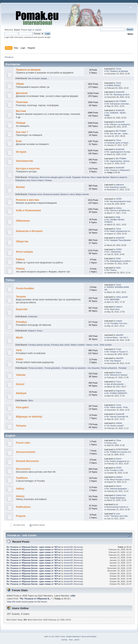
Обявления (23, 221)
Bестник (21, 111)
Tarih (19, 350)
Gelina (119, 208)
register (38, 30)
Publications (23, 507)
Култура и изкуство (28, 169)
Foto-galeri (22, 407)
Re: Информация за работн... (119, 261)
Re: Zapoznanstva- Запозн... (119, 161)
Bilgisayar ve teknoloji (29, 417)
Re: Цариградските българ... (119, 152)
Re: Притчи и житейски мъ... (119, 210)
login (30, 30)
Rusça (40, 331)
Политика (22, 102)
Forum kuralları (25, 288)
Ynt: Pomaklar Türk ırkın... (117, 323)
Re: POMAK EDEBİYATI (117, 393)
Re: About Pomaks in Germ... (119, 480)
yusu (118, 514)
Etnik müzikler (106, 345)
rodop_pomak (122, 297)
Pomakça (21, 322)
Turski (118, 349)
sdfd (73, 596)
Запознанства (24, 161)
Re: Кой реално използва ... (119, 104)
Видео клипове (82, 194)
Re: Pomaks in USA (115, 470)
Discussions (23, 469)
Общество (22, 241)
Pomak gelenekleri (53, 368)
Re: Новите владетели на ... (119, 461)
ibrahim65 (120, 92)
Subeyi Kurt (121, 495)
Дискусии (22, 93)
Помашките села (23, 180)
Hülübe (119, 423)
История (21, 152)
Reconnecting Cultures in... (118, 507)
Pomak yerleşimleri (109, 368)
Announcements (26, 452)
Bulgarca (32, 331)
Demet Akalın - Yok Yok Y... (118, 338)
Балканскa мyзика (51, 194)
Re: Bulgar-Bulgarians (116, 498)
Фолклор (86, 177)
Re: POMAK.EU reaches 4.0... (119, 452)
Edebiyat (21, 393)
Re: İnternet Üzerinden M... (118, 417)
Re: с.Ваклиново (114, 252)
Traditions (22, 478)
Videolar (21, 375)
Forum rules (23, 443)
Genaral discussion (27, 461)
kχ (117, 504)
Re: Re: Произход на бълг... (118, 94)
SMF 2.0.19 (49, 636)
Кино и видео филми (100, 177)
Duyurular (22, 309)
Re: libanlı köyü (113, 309)
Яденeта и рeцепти (119, 177)
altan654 (120, 335)
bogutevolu (121, 391)
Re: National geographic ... (118, 489)
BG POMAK (121, 101)
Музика (20, 187)
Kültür (20, 359)
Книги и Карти (37, 180)
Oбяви (20, 84)
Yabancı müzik (92, 345)
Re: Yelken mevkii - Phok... (118, 407)
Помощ (20, 269)
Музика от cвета (67, 194)
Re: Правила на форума (117, 71)
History (20, 496)
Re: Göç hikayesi (114, 361)
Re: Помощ (111, 270)
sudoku (119, 321)
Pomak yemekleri (36, 368)
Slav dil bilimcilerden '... (116, 384)
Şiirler (31, 400)
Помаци (21, 123)
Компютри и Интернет (29, 231)
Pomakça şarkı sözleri (61, 345)
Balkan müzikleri (78, 345)
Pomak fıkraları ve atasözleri (74, 368)
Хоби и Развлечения (28, 210)
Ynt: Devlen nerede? (115, 426)
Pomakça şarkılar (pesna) (39, 345)
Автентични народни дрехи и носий (55, 177)
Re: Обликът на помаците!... (119, 124)
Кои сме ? (22, 132)
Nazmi (119, 373)
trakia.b (119, 307)
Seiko (118, 258)
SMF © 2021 (60, 636)
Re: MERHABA (113, 299)
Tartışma (21, 426)
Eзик (19, 141)
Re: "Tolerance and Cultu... (118, 516)
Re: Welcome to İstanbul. (117, 375)
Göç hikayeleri (94, 368)
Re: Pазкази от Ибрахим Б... (119, 170)
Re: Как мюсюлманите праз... (119, 201)
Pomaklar (123, 368)
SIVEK (119, 199)
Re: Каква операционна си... (119, 231)
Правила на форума (28, 70)
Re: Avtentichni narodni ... (117, 187)
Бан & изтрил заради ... (39, 78)
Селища (48, 180)
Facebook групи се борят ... (118, 143)
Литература (33, 177)
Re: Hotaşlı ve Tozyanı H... (118, 352)
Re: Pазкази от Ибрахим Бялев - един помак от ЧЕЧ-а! (34, 547)
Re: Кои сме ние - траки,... (118, 133)
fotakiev (119, 477)
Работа (20, 259)
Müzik (19, 338)
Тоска (118, 69)
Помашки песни (35, 194)
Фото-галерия (24, 252)
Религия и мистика (27, 200)
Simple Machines (73, 636)
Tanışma (21, 297)
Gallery (20, 489)
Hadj (118, 217)
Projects (21, 516)
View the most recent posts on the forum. (27, 602)
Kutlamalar (33, 316)
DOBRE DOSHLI (114, 85)
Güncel (20, 384)
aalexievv (120, 185)
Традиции (76, 177)
